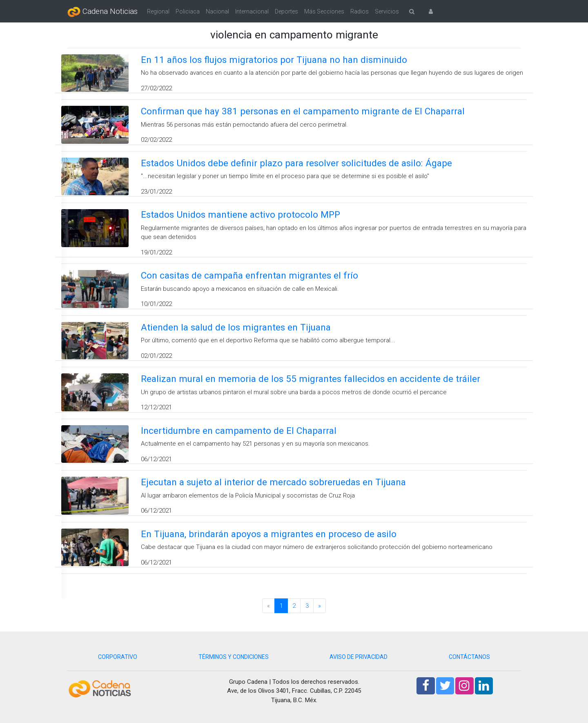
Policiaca (188, 11)
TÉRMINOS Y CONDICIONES (234, 657)
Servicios (387, 11)
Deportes (286, 11)
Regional (158, 11)
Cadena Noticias (102, 12)
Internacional (252, 11)
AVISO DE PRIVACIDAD (359, 657)
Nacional (217, 11)
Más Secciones (324, 11)
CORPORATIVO (118, 657)
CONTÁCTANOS (469, 657)
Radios (360, 11)
